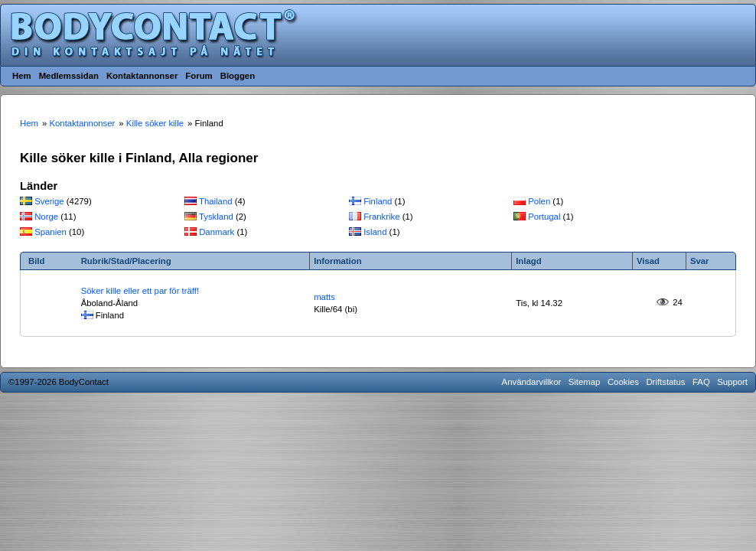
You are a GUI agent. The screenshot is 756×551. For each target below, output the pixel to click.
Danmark (217, 232)
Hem (22, 76)
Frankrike (381, 217)
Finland (378, 201)
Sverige (49, 201)
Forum (199, 76)
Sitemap (585, 382)
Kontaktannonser (142, 76)
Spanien (51, 232)
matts (324, 297)
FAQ (701, 382)
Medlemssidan (69, 76)
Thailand (216, 201)
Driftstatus (665, 382)
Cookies (623, 382)
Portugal (544, 217)
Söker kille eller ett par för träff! (140, 291)
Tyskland (216, 217)
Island (375, 232)
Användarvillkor (532, 382)
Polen (539, 201)
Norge (46, 217)
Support (732, 382)
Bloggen (238, 76)
